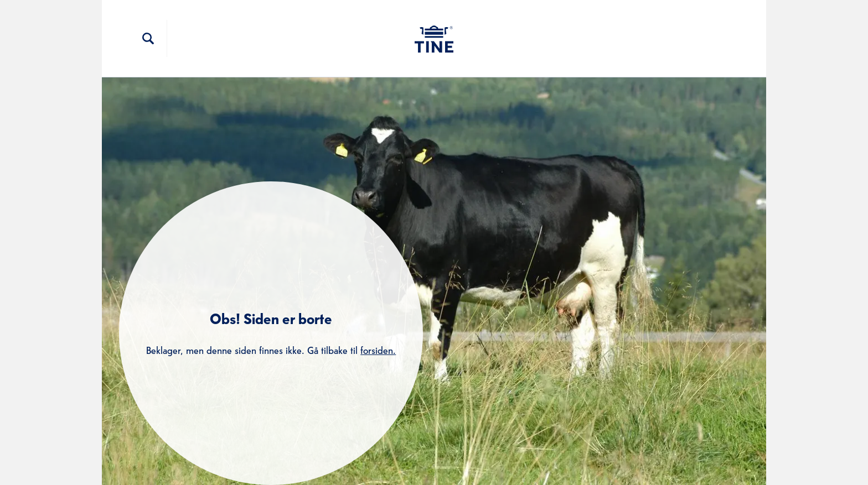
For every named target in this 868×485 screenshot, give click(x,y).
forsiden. (378, 349)
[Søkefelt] (148, 39)
